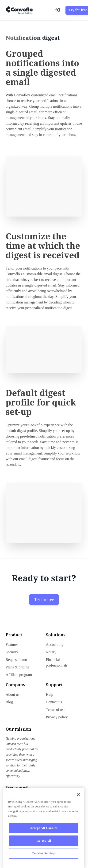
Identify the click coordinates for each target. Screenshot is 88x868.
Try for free (44, 600)
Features (12, 645)
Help (50, 694)
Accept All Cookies (44, 828)
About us (12, 694)
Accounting (55, 645)
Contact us (54, 702)
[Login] (57, 10)
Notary (51, 652)
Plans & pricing (17, 667)
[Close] (78, 795)
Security (12, 652)
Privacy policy (57, 717)
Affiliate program (19, 675)
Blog (9, 702)
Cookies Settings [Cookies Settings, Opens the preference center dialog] (44, 853)
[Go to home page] (19, 10)
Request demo (16, 660)
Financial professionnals (57, 662)
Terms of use (56, 710)
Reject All (44, 841)
